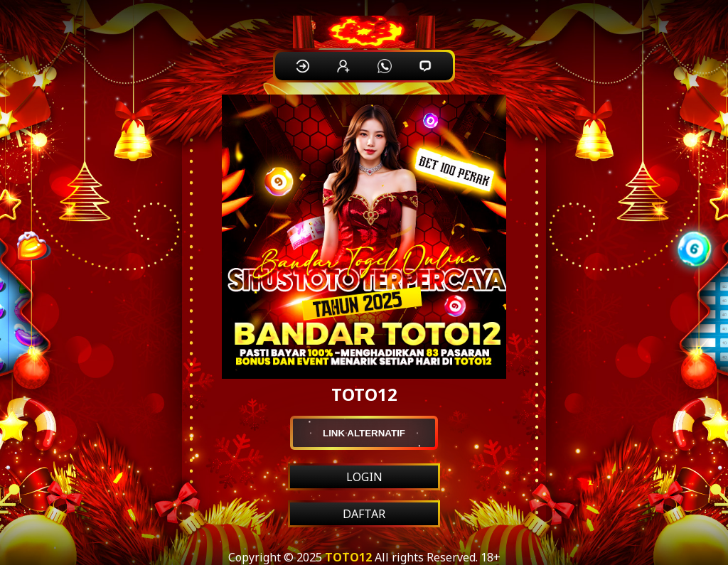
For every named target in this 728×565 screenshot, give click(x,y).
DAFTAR (364, 514)
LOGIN (364, 477)
